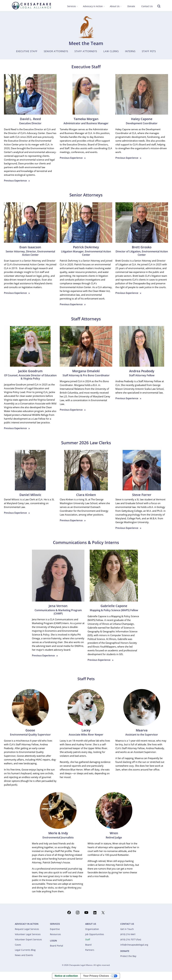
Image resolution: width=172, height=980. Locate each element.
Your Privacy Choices (96, 976)
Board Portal (57, 946)
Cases (18, 945)
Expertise (55, 929)
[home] (31, 5)
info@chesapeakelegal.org (134, 945)
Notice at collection (66, 976)
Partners (90, 950)
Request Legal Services (27, 929)
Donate (131, 6)
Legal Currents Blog (25, 950)
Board (88, 945)
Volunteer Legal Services (28, 934)
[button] (73, 6)
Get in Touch (127, 929)
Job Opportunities (95, 934)
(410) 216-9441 (128, 934)
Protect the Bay (128, 956)
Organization (92, 929)
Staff (88, 939)
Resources (55, 934)
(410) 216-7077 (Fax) (131, 939)
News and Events (24, 955)
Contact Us (147, 6)
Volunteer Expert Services (28, 939)
